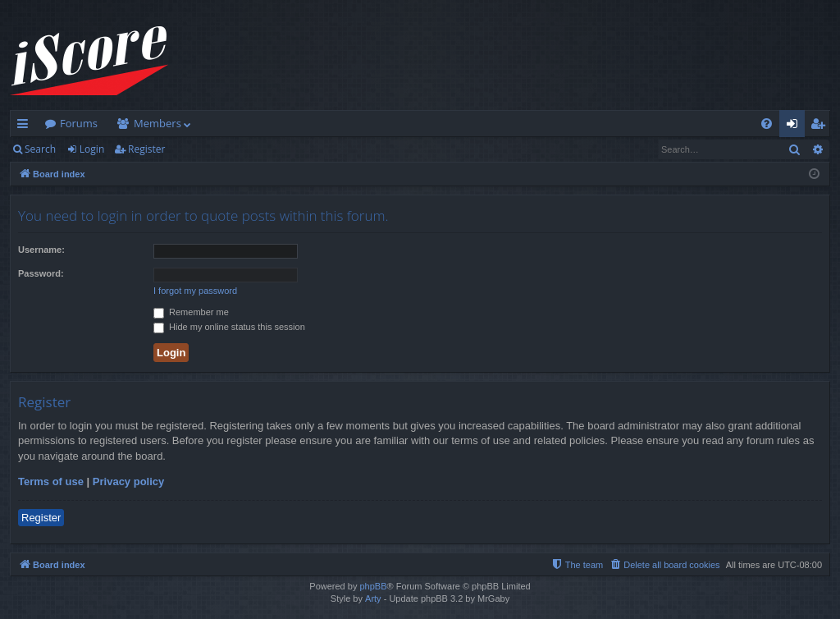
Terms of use (51, 481)
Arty (373, 598)
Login (92, 149)
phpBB (373, 586)
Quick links (26, 126)
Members (157, 123)
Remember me (191, 312)
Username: (41, 250)
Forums (79, 123)
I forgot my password (195, 291)
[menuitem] (767, 124)
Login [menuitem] (795, 126)
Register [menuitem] (821, 126)
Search (40, 149)
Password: (41, 273)
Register (146, 149)
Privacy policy (128, 481)
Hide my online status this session (229, 327)
